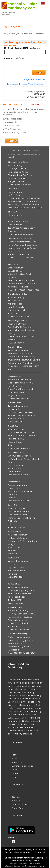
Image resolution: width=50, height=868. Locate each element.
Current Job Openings (22, 766)
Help (14, 777)
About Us (16, 801)
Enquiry (15, 759)
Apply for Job (18, 762)
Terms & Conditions (21, 804)
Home (15, 755)
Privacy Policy (18, 808)
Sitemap (16, 797)
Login (14, 770)
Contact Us (17, 773)
